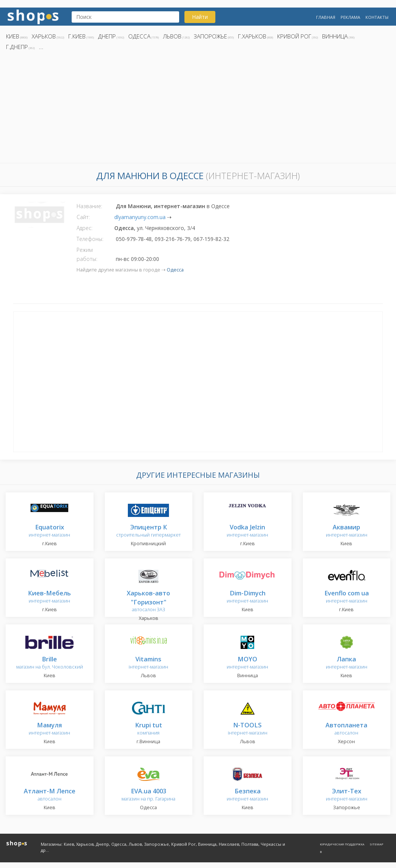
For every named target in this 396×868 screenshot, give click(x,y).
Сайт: (83, 217)
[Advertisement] (198, 109)
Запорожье (210, 36)
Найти (200, 17)
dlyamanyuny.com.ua (140, 217)
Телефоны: (90, 239)
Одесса (139, 36)
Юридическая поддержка (342, 844)
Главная (326, 17)
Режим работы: (87, 254)
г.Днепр (17, 47)
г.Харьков (252, 36)
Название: (89, 206)
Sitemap (376, 844)
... (41, 47)
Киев (13, 36)
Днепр (107, 36)
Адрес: (84, 228)
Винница (335, 36)
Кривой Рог (294, 36)
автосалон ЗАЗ (148, 602)
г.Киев (77, 36)
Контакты (377, 17)
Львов (172, 36)
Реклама (350, 17)
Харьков (44, 36)
